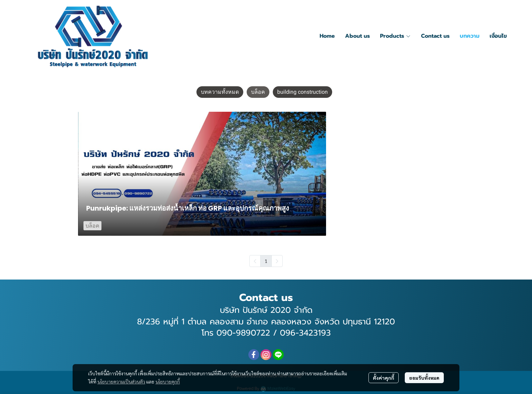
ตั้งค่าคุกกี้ (384, 378)
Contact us (435, 36)
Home (327, 36)
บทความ (470, 36)
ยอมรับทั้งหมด (424, 378)
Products (395, 36)
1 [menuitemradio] (266, 261)
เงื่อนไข (498, 36)
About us (357, 36)
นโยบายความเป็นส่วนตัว (121, 381)
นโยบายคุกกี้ (168, 381)
